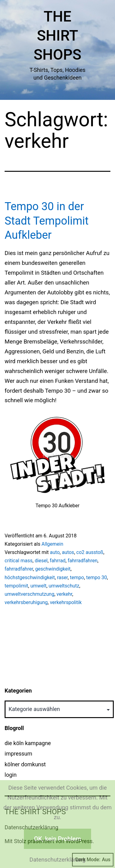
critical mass (19, 561)
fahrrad (57, 561)
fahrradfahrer (19, 569)
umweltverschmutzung (29, 594)
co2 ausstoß (90, 552)
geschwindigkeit (53, 569)
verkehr (64, 594)
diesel (41, 561)
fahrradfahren (83, 561)
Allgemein (52, 544)
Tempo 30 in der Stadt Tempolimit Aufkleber (47, 221)
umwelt (38, 586)
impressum (18, 754)
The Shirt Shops (58, 36)
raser (62, 577)
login (11, 775)
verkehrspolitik (66, 602)
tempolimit (16, 586)
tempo (77, 577)
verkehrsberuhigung (26, 602)
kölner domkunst (25, 764)
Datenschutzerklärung (57, 860)
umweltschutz (64, 586)
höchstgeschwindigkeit (30, 577)
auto (55, 552)
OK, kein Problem (57, 839)
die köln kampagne (28, 743)
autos (68, 552)
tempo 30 (97, 577)
